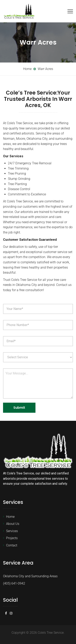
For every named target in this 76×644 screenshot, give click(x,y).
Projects (12, 538)
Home (10, 517)
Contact (12, 545)
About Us (13, 524)
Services (12, 531)
